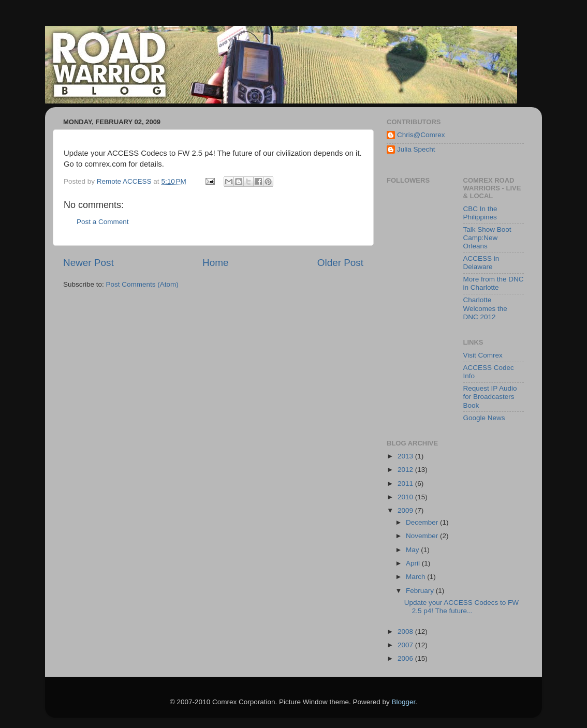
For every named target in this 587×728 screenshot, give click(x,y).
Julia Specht (416, 149)
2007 (406, 645)
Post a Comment (103, 222)
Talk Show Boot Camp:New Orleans (487, 238)
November (423, 536)
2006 (406, 658)
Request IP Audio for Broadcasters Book (490, 397)
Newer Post (89, 263)
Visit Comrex (483, 355)
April (414, 563)
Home (215, 263)
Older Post (340, 263)
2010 (406, 497)
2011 (406, 484)
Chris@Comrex (421, 135)
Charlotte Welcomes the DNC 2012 (485, 308)
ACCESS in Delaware (481, 263)
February (421, 591)
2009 (406, 510)
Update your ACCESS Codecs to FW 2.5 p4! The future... (461, 607)
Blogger (404, 702)
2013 (406, 456)
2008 (406, 632)
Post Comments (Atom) (142, 284)
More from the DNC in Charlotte (494, 283)
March (416, 577)
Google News (484, 418)
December (423, 522)
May (413, 550)
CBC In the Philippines (480, 213)
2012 (406, 470)
